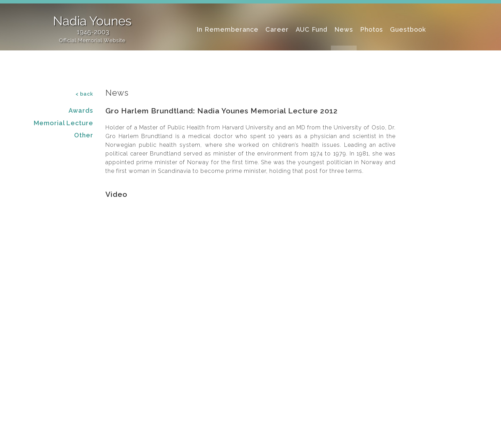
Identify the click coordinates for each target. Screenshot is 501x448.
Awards (81, 110)
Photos (372, 29)
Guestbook (408, 29)
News (344, 29)
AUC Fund (312, 29)
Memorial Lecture (63, 123)
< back (84, 94)
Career (277, 29)
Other (84, 135)
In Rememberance (228, 29)
